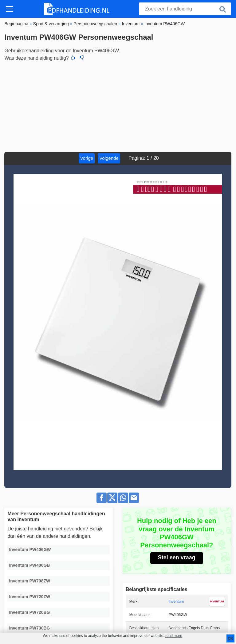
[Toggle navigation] (10, 9)
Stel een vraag (177, 557)
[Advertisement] (118, 106)
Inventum (176, 602)
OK (230, 638)
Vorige (87, 158)
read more (174, 636)
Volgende (109, 158)
